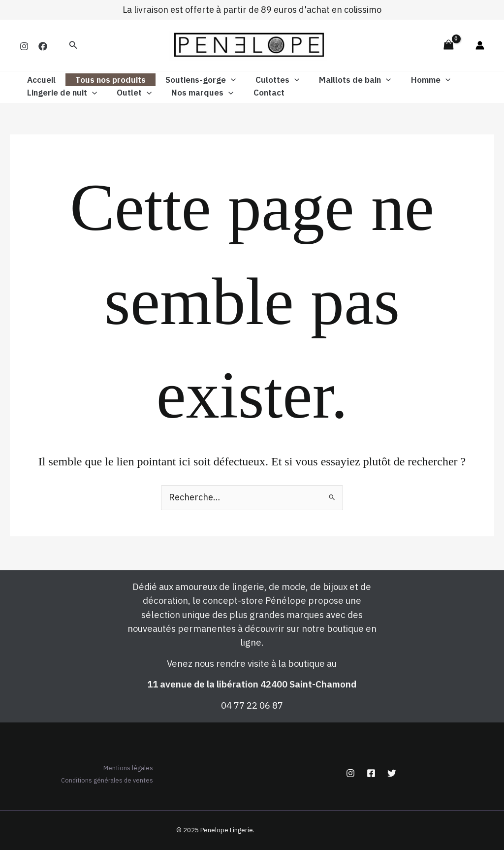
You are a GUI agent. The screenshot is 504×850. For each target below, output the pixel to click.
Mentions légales (121, 767)
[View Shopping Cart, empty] (448, 45)
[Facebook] (43, 46)
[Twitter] (392, 772)
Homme (414, 80)
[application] (223, 80)
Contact (259, 93)
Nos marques (195, 93)
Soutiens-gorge (193, 80)
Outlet (130, 93)
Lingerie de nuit (61, 93)
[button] (73, 45)
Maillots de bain (342, 80)
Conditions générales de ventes (99, 780)
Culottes (267, 80)
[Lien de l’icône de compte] (480, 45)
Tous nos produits (106, 80)
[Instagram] (24, 46)
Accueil (40, 80)
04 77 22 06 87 (252, 704)
